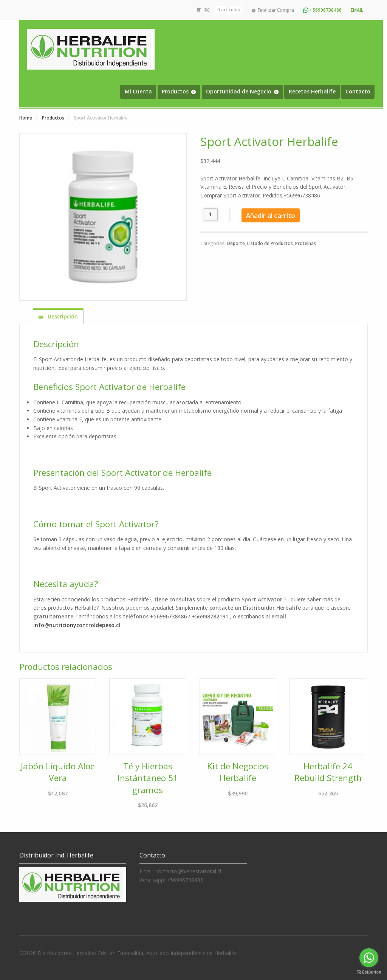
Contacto (358, 91)
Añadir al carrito (271, 215)
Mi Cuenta (138, 91)
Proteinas (306, 243)
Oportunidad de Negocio (239, 91)
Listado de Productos (270, 243)
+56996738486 (322, 10)
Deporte (236, 243)
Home (26, 118)
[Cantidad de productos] (211, 215)
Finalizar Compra (276, 10)
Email (357, 10)
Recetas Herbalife (312, 91)
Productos (175, 91)
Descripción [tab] (62, 316)
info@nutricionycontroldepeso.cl (77, 625)
